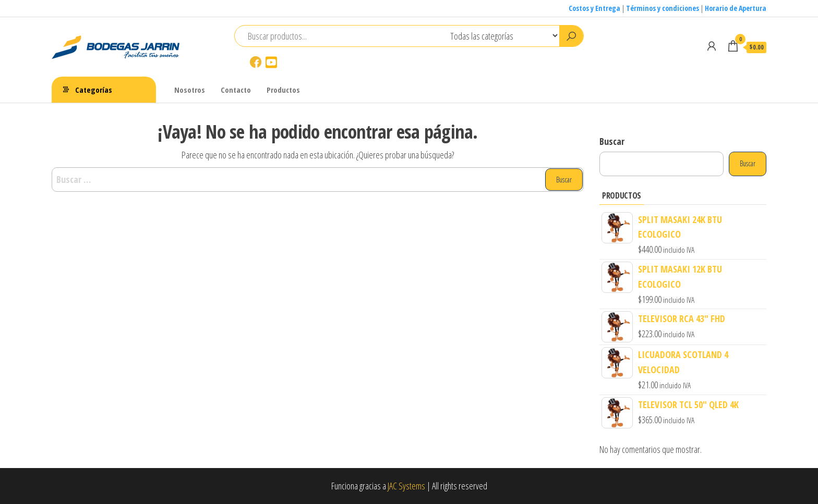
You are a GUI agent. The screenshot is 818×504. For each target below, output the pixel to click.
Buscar (612, 141)
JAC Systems (406, 486)
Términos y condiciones (663, 8)
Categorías (94, 90)
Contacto (236, 90)
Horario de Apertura (736, 8)
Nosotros (190, 90)
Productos (283, 90)
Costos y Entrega (594, 8)
